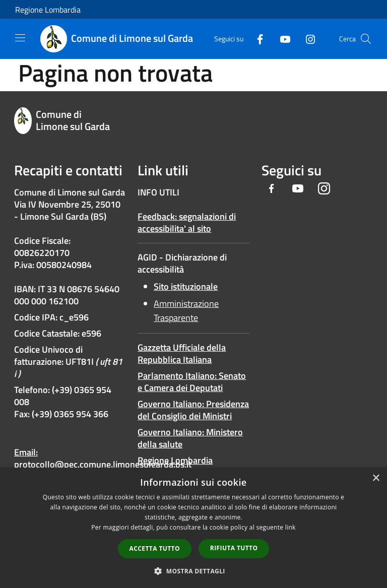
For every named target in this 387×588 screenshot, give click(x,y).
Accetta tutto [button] (155, 548)
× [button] (376, 478)
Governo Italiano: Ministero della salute (190, 438)
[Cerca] (366, 39)
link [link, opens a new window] (291, 527)
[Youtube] (281, 39)
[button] (193, 571)
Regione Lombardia (48, 10)
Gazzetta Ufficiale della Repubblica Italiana (182, 353)
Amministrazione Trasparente (186, 311)
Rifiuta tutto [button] (234, 548)
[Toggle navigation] (20, 38)
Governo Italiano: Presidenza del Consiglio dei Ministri (193, 410)
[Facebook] (256, 39)
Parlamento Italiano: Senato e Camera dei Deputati (192, 382)
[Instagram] (306, 39)
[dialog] (193, 528)
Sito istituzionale (186, 286)
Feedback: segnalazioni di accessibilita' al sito (187, 222)
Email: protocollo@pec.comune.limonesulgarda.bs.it (103, 458)
